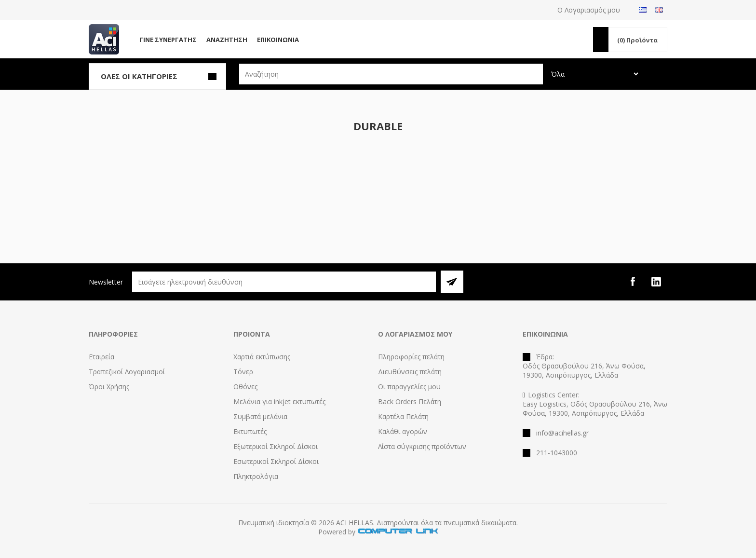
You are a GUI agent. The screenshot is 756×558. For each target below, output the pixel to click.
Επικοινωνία (278, 40)
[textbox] (391, 74)
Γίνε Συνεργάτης (168, 40)
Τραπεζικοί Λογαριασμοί (127, 372)
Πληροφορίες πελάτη (411, 357)
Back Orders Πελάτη (410, 401)
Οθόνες (245, 387)
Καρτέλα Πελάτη (403, 416)
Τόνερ (243, 372)
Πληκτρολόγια (256, 476)
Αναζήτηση (227, 40)
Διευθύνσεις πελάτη (410, 372)
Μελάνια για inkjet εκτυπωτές (279, 401)
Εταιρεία (101, 357)
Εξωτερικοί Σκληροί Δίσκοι (276, 446)
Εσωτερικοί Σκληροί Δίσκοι (276, 461)
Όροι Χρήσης (109, 387)
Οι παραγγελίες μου (409, 387)
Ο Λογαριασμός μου (589, 10)
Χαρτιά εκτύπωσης (262, 357)
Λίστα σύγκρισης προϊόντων (422, 446)
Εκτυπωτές (250, 431)
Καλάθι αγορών (403, 431)
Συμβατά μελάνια (260, 416)
